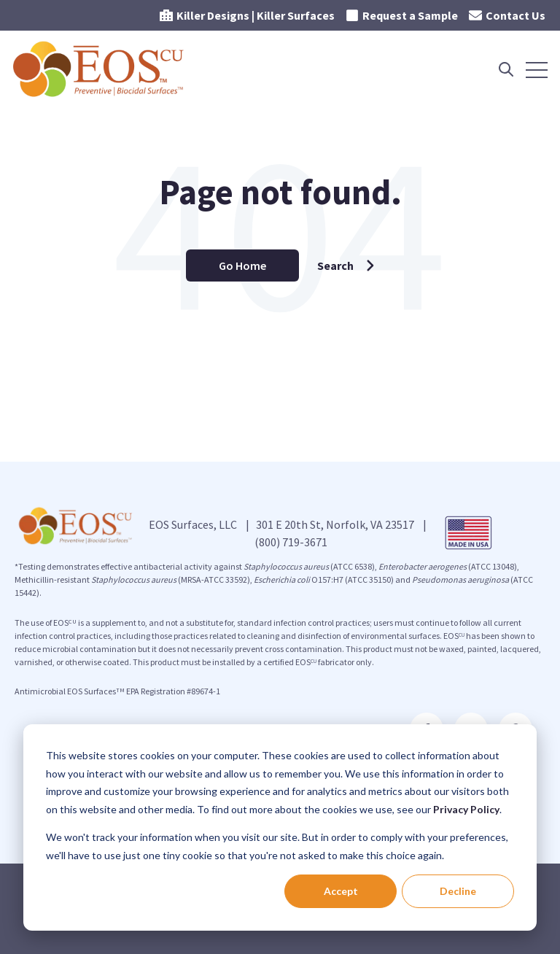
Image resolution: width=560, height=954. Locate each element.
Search (346, 265)
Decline (458, 891)
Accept (341, 891)
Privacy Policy (466, 809)
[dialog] (280, 827)
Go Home (242, 265)
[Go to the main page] (100, 69)
